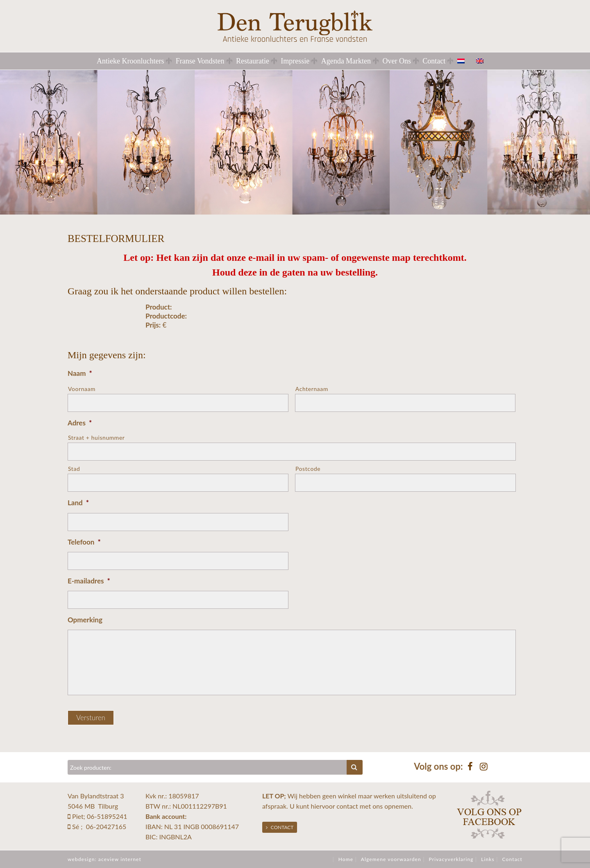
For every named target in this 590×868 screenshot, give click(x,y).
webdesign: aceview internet (104, 859)
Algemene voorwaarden (391, 859)
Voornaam (82, 389)
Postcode (308, 469)
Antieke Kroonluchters (130, 61)
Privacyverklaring (451, 859)
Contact (434, 61)
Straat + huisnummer (96, 437)
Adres (80, 423)
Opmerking (85, 620)
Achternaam (312, 389)
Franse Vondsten (200, 61)
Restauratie (253, 61)
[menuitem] (466, 61)
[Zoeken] (207, 767)
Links (488, 859)
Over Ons (397, 61)
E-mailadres (89, 581)
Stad (74, 469)
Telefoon (84, 542)
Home (346, 859)
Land (78, 503)
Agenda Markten (346, 61)
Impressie (295, 61)
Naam (80, 373)
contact (347, 806)
